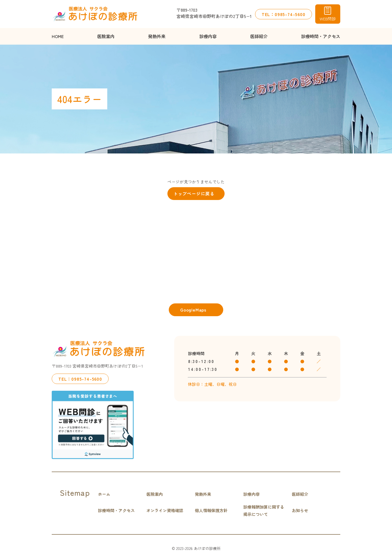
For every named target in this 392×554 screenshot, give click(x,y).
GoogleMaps (193, 310)
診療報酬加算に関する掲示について (264, 510)
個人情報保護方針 (211, 510)
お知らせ (300, 510)
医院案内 (106, 36)
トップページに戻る (194, 193)
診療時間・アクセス (321, 36)
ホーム (104, 494)
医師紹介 (259, 36)
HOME (58, 36)
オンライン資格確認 (165, 510)
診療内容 (208, 36)
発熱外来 (157, 36)
